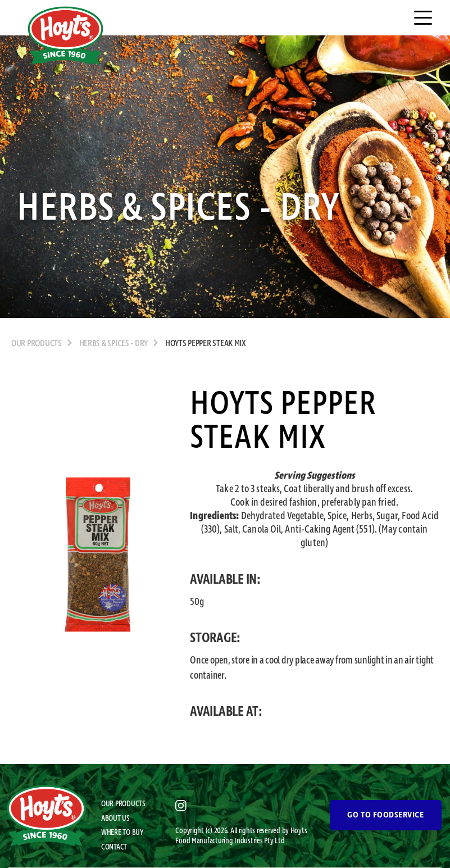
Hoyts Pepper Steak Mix (206, 344)
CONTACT (114, 847)
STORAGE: (215, 638)
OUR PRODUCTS (37, 344)
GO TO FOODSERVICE (385, 815)
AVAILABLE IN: (225, 580)
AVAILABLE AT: (226, 712)
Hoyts (299, 831)
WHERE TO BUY (122, 833)
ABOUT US (115, 819)
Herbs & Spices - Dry (114, 344)
